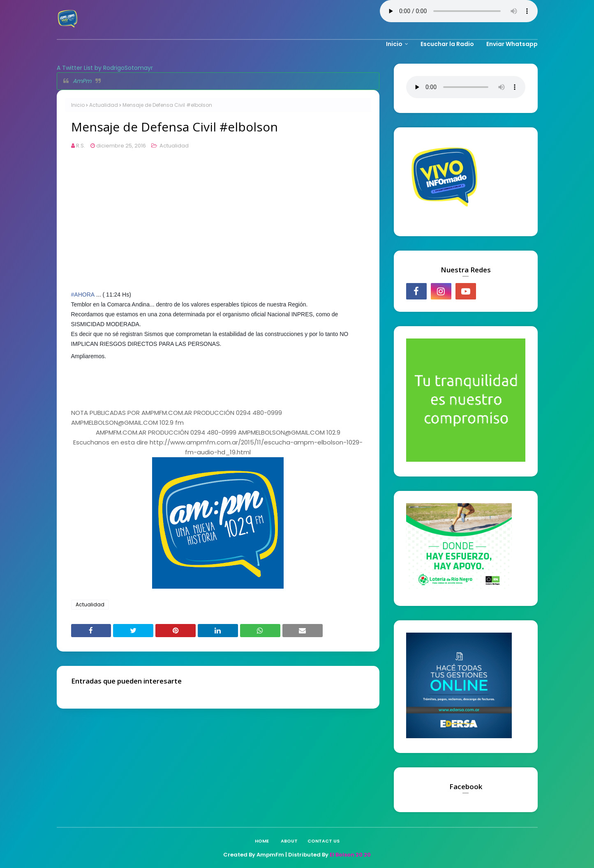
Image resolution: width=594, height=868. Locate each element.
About (289, 841)
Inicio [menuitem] (394, 44)
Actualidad (104, 105)
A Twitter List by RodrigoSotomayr (105, 68)
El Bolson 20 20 (350, 855)
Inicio (78, 105)
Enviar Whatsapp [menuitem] (512, 44)
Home (262, 841)
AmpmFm (270, 855)
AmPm (82, 81)
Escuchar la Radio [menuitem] (447, 44)
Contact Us (324, 841)
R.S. (81, 146)
